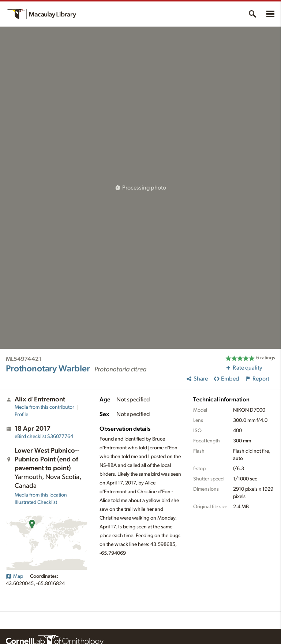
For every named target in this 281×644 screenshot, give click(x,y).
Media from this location (41, 495)
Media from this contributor (44, 407)
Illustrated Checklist (36, 502)
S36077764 (44, 437)
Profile (21, 415)
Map (14, 576)
